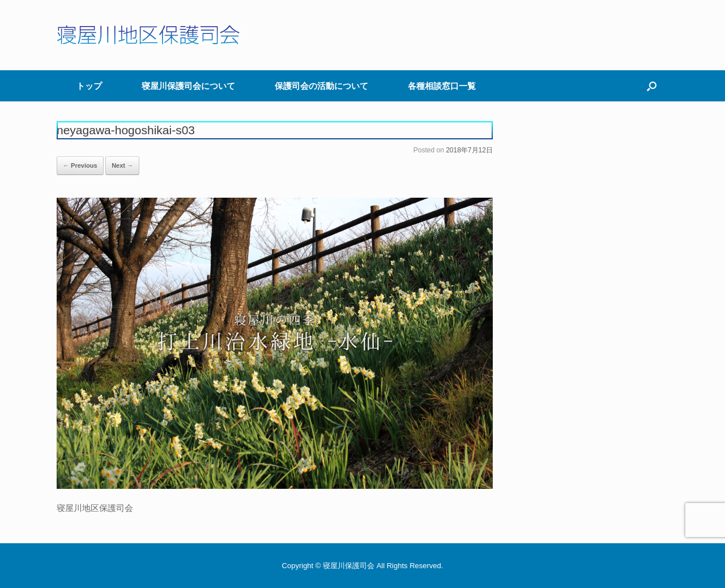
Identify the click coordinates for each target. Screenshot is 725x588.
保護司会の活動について (321, 86)
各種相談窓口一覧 (442, 86)
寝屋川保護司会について (188, 86)
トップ (89, 86)
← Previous (80, 165)
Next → (122, 165)
